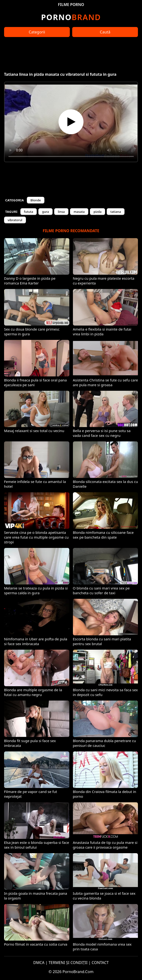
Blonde (36, 200)
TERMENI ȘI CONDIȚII (68, 963)
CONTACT (100, 963)
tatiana (116, 212)
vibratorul (15, 220)
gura (45, 212)
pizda (98, 212)
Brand (71, 17)
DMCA (39, 963)
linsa (61, 212)
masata (79, 212)
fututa (29, 212)
